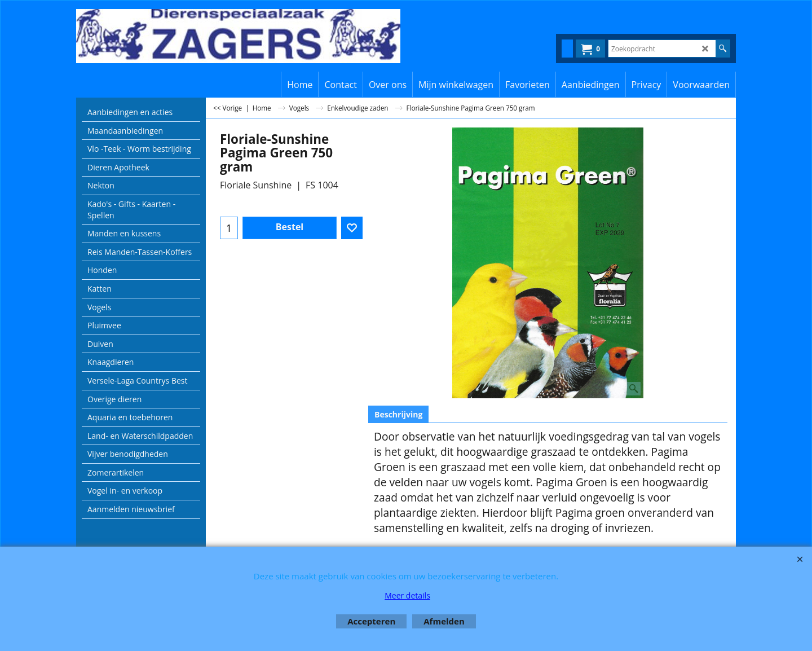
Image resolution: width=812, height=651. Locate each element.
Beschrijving (398, 414)
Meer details (407, 595)
